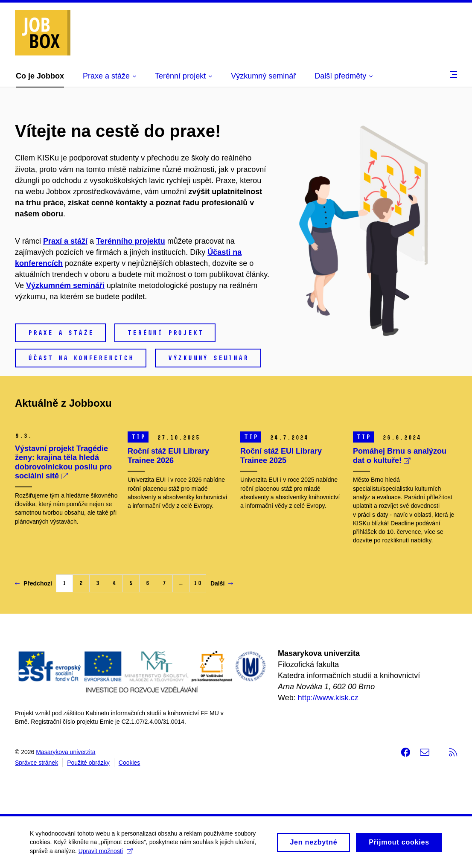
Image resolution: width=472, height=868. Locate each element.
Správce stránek (36, 763)
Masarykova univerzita (66, 752)
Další (222, 583)
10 (198, 583)
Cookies (130, 763)
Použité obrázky (88, 763)
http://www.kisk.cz (328, 698)
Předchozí (34, 583)
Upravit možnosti (106, 854)
